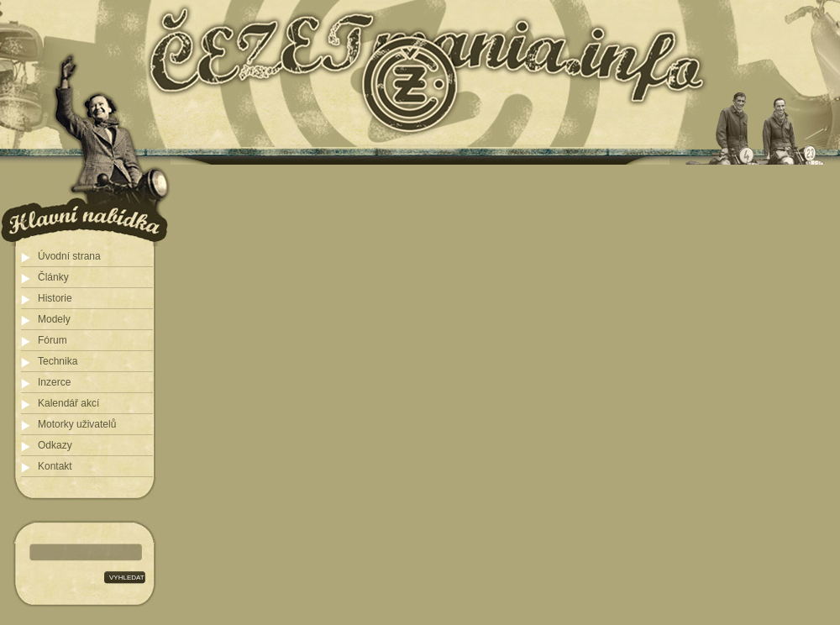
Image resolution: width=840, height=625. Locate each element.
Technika (58, 361)
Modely (54, 319)
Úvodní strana (69, 256)
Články (53, 277)
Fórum (52, 340)
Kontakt (55, 466)
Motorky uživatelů (77, 424)
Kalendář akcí (68, 403)
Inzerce (54, 382)
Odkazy (55, 445)
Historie (55, 298)
